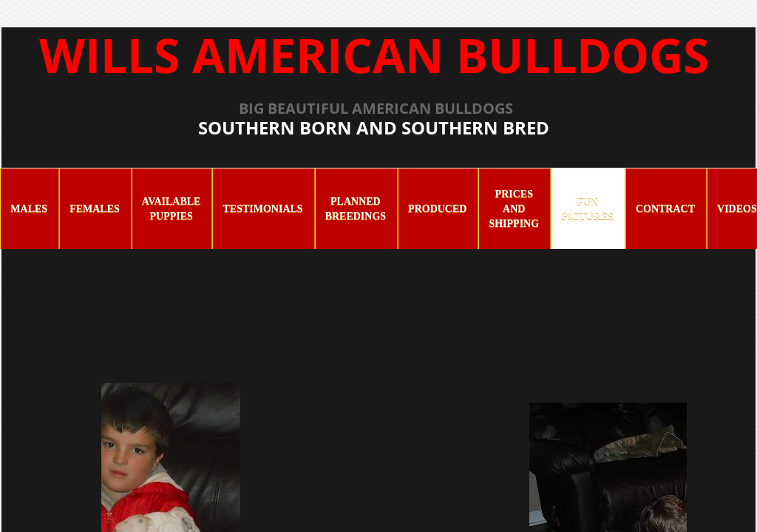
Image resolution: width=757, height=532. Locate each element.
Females (95, 209)
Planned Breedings (356, 209)
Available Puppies (172, 209)
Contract (665, 209)
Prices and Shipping (514, 209)
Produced (437, 209)
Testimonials (262, 209)
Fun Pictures (587, 209)
